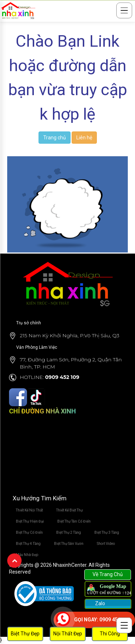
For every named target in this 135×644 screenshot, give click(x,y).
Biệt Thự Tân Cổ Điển (74, 521)
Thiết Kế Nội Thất (29, 510)
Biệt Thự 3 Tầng (107, 532)
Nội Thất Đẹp (68, 634)
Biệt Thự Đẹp (25, 634)
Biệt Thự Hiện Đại (30, 521)
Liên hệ (84, 138)
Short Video (106, 544)
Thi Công (110, 634)
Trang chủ (55, 138)
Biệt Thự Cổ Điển (29, 532)
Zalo (100, 603)
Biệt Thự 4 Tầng (28, 544)
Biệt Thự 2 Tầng (69, 532)
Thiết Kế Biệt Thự (69, 510)
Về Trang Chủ (108, 574)
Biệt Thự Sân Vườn (69, 544)
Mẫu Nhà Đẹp (27, 555)
